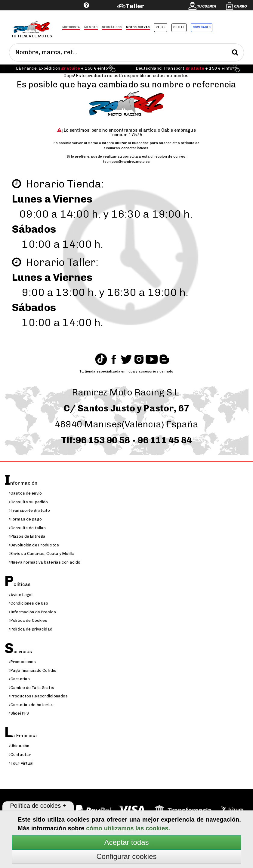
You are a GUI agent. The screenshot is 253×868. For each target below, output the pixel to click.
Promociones (22, 662)
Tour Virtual (21, 763)
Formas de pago (25, 519)
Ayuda (49, 14)
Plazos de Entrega (27, 536)
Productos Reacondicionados (38, 696)
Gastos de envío (25, 493)
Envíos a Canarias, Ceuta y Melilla (42, 554)
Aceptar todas (126, 842)
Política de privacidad (31, 629)
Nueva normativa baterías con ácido (45, 562)
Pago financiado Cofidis (33, 670)
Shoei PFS (19, 713)
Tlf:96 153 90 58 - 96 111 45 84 (127, 440)
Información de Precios (32, 612)
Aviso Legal (21, 595)
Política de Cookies (28, 620)
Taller (135, 6)
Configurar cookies (126, 856)
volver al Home (85, 143)
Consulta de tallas (27, 528)
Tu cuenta (207, 6)
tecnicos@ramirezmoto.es (127, 162)
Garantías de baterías (31, 705)
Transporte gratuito (29, 510)
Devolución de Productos (34, 545)
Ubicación (19, 746)
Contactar (20, 755)
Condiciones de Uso (29, 603)
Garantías (19, 679)
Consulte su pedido (28, 502)
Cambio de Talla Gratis (32, 688)
